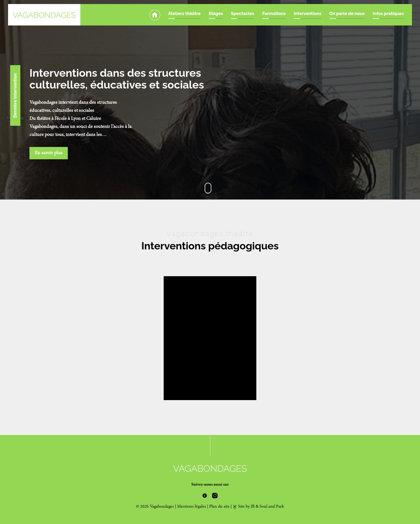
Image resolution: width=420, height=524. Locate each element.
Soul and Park (272, 507)
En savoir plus (49, 153)
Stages (216, 14)
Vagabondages (44, 15)
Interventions (307, 14)
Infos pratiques (388, 14)
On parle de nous (347, 14)
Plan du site (219, 507)
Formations (274, 14)
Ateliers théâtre (184, 14)
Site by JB (244, 507)
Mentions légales (192, 507)
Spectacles (243, 14)
